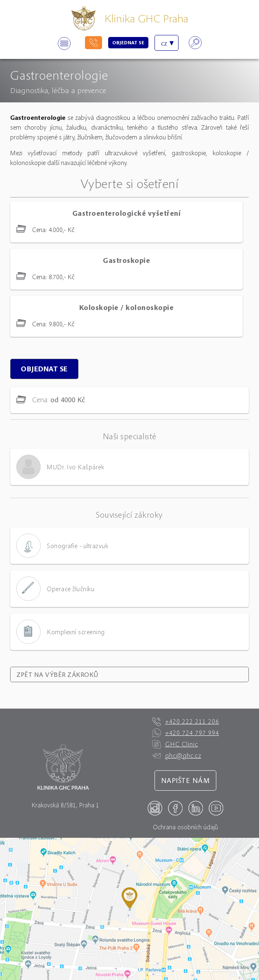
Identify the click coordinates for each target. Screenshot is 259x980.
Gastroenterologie (59, 75)
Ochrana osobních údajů (185, 827)
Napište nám (186, 780)
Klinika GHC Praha (146, 18)
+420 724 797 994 (186, 733)
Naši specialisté (130, 436)
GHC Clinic (175, 744)
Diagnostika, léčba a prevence (58, 90)
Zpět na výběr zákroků (58, 674)
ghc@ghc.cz (177, 756)
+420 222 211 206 (186, 722)
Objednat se (128, 42)
